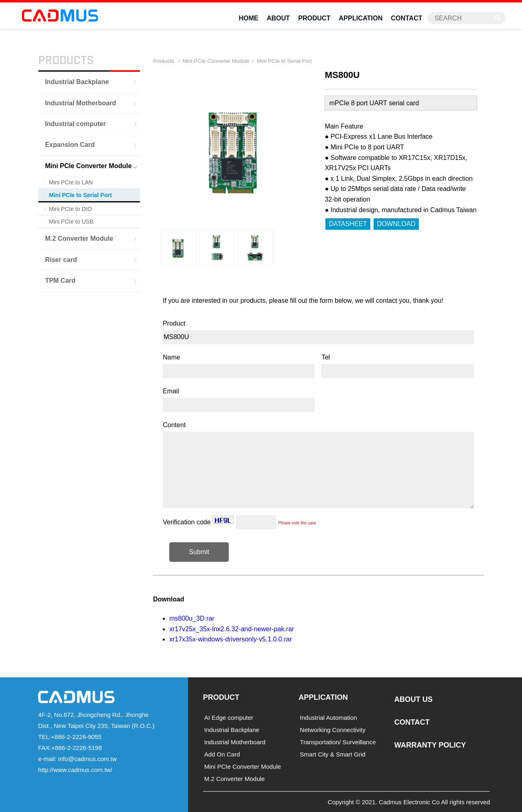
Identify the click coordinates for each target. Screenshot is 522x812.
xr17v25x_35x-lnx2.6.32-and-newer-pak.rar (232, 629)
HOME (248, 18)
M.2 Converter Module (79, 238)
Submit (199, 551)
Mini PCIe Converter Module (88, 165)
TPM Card (60, 281)
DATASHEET (348, 223)
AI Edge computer (229, 718)
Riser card (61, 259)
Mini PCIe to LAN (71, 182)
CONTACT (407, 18)
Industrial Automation (328, 718)
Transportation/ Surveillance (338, 742)
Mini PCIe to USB (71, 222)
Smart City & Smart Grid (333, 754)
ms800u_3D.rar (192, 618)
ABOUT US (414, 699)
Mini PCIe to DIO (70, 209)
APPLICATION (361, 18)
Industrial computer (75, 123)
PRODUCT (314, 18)
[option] (179, 247)
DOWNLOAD (396, 223)
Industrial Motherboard (80, 103)
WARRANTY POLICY (430, 745)
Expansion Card (70, 145)
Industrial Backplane (77, 81)
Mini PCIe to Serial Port (80, 195)
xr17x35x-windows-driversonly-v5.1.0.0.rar (231, 639)
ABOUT (278, 18)
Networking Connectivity (333, 730)
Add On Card (222, 754)
